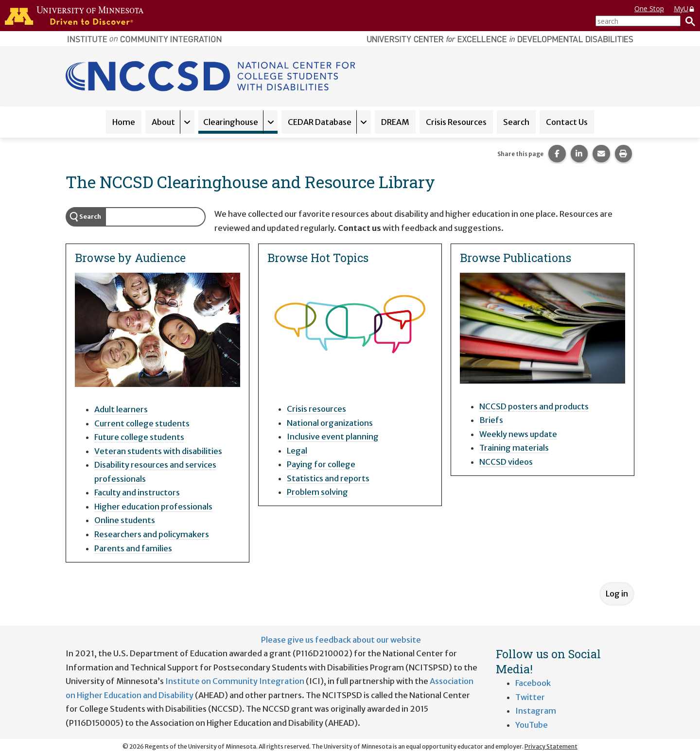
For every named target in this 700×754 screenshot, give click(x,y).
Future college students (139, 437)
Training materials (514, 448)
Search (516, 122)
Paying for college (321, 464)
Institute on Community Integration (235, 681)
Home (124, 122)
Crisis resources (316, 409)
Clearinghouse (231, 122)
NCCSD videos (506, 462)
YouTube (532, 725)
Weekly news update (518, 434)
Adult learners (121, 409)
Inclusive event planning (333, 437)
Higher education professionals (153, 507)
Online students (125, 520)
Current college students (142, 423)
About (163, 122)
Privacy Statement (551, 746)
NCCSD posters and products (534, 406)
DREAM (395, 122)
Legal (297, 451)
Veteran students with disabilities (158, 451)
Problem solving (317, 492)
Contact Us (567, 122)
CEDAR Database (320, 122)
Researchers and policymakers (152, 534)
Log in (617, 594)
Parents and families (133, 548)
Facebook (533, 683)
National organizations (330, 423)
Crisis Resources (456, 122)
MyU (684, 9)
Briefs (491, 420)
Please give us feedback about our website (341, 640)
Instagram (536, 711)
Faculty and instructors (137, 492)
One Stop (649, 9)
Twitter (530, 697)
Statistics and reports (328, 478)
